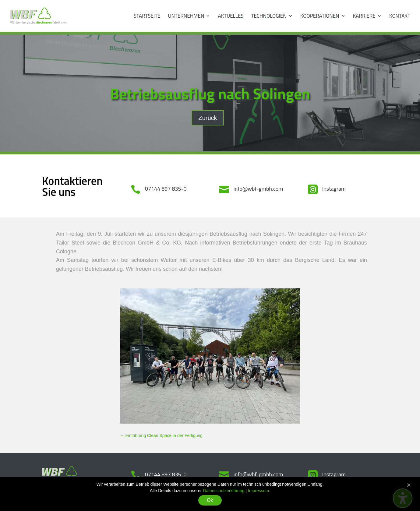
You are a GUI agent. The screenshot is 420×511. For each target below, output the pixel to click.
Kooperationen (320, 17)
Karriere (364, 17)
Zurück (208, 118)
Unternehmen (186, 17)
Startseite (147, 17)
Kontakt (400, 17)
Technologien (269, 17)
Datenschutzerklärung (224, 491)
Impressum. (259, 491)
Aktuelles (231, 17)
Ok (210, 500)
